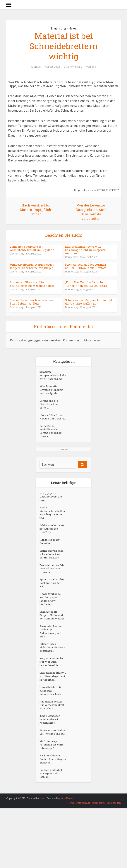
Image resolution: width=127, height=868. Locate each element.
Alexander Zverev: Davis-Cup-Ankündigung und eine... (51, 666)
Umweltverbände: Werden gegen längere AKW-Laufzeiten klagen (31, 266)
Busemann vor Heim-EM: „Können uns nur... (52, 782)
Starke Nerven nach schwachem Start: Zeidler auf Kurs (31, 302)
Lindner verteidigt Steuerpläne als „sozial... (52, 833)
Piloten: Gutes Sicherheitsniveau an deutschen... (52, 684)
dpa (94, 67)
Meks (43, 858)
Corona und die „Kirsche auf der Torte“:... (50, 411)
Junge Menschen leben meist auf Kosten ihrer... (51, 767)
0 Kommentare (73, 67)
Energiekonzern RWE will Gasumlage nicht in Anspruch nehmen (90, 248)
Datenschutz (83, 863)
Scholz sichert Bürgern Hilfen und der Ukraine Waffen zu (88, 302)
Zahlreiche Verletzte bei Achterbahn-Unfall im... (52, 549)
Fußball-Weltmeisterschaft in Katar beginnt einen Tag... (52, 529)
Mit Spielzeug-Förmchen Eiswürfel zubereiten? (49, 800)
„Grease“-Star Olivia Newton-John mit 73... (52, 427)
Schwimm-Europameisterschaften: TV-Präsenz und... (53, 378)
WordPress (67, 858)
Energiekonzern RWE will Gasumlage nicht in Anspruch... (52, 717)
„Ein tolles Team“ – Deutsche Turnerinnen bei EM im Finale (85, 284)
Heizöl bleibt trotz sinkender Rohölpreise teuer (52, 735)
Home (71, 863)
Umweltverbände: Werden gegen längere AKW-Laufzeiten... (51, 628)
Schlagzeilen (114, 863)
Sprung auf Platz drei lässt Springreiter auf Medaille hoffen (32, 284)
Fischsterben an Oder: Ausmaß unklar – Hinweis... (52, 594)
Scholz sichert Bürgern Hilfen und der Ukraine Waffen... (52, 647)
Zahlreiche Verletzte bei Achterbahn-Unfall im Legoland (34, 248)
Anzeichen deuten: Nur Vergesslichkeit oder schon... (53, 751)
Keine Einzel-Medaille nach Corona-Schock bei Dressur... (52, 445)
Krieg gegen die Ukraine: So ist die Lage (52, 512)
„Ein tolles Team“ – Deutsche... (52, 564)
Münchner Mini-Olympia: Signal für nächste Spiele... (52, 396)
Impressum (98, 863)
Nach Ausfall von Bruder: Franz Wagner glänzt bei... (52, 817)
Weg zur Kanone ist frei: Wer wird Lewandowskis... (52, 700)
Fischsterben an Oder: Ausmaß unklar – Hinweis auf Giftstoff (90, 266)
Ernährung (59, 28)
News (72, 28)
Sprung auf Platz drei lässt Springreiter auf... (51, 610)
